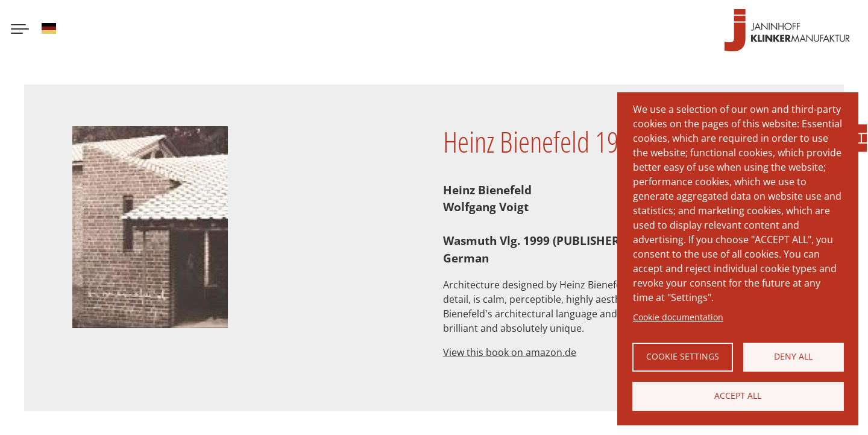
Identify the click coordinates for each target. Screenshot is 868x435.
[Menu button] (20, 30)
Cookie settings (683, 356)
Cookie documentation (678, 317)
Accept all (738, 395)
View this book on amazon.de (510, 352)
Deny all (793, 356)
